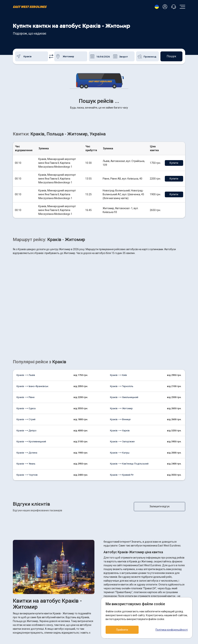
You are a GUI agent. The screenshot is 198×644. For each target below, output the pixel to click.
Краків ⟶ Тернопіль (122, 329)
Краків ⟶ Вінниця (120, 362)
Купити (174, 105)
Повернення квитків (84, 601)
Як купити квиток (82, 607)
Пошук (171, 56)
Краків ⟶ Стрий (26, 362)
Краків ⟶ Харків (120, 373)
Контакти (77, 619)
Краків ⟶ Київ (118, 318)
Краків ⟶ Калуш (120, 395)
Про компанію (80, 613)
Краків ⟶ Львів (26, 318)
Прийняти (122, 630)
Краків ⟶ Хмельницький (124, 340)
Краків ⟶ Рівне (25, 340)
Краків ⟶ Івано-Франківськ (32, 329)
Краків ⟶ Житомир (121, 351)
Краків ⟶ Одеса (26, 351)
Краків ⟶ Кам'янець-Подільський (129, 406)
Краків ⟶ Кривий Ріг (122, 417)
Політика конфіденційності (172, 630)
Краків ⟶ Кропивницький (31, 384)
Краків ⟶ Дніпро (26, 373)
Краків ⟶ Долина (27, 395)
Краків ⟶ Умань (26, 406)
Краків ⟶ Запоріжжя (122, 384)
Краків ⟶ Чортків (27, 417)
